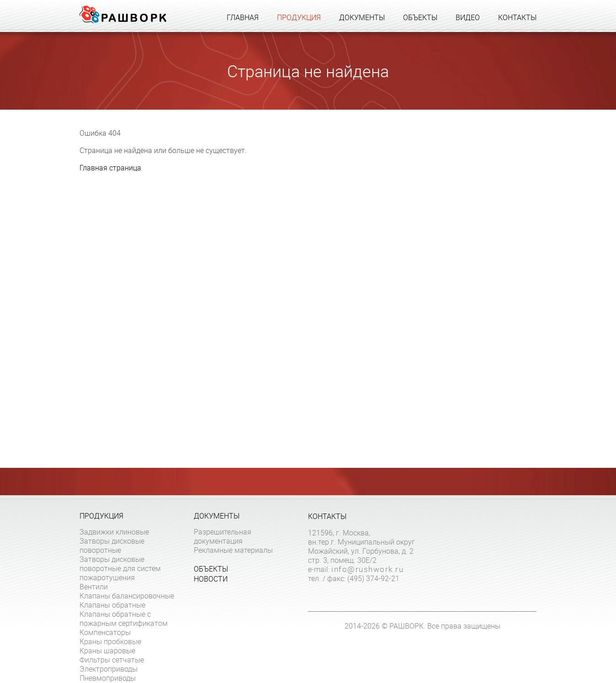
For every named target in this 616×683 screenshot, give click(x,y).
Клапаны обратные (112, 605)
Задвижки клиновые (114, 532)
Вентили (94, 587)
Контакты (517, 17)
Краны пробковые (110, 641)
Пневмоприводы (108, 678)
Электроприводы (109, 669)
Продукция (299, 17)
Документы (362, 17)
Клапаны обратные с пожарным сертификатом (124, 619)
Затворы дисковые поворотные (112, 545)
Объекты (420, 17)
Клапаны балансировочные (127, 596)
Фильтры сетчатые (112, 660)
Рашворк (123, 15)
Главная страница (110, 168)
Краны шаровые (107, 651)
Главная (243, 17)
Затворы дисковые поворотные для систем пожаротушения (120, 568)
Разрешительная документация (223, 536)
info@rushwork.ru (367, 569)
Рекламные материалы (233, 550)
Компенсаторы (105, 632)
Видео (468, 17)
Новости (211, 579)
